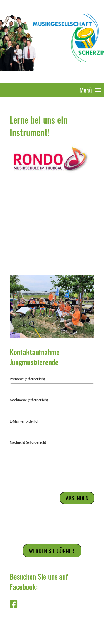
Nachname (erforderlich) (29, 400)
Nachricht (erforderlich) (28, 442)
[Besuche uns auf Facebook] (14, 604)
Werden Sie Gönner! (52, 551)
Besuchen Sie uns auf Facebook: (39, 581)
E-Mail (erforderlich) (25, 421)
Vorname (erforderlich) (27, 379)
